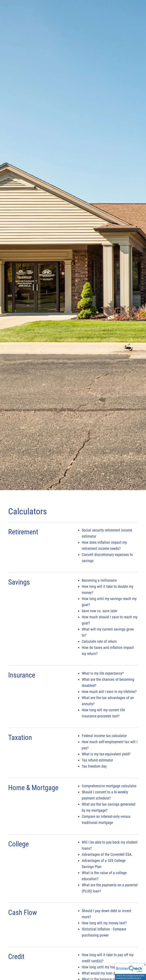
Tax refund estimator (97, 760)
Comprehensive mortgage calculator (109, 786)
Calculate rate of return (99, 641)
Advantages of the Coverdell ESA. (107, 854)
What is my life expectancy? (103, 673)
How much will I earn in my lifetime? (109, 692)
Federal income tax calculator (104, 736)
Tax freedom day (94, 766)
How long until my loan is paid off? (108, 967)
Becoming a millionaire (99, 580)
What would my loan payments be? (108, 973)
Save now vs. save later (100, 611)
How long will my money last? (104, 923)
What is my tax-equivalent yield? (106, 754)
